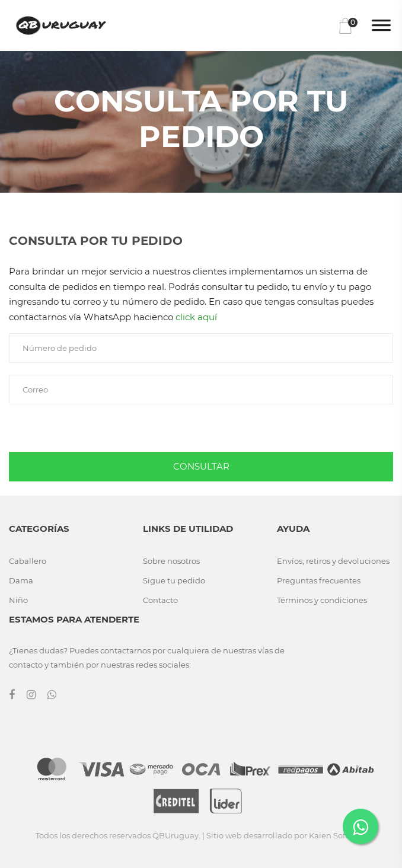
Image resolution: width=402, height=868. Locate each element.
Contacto (160, 600)
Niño (18, 600)
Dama (21, 580)
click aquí (196, 317)
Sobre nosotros (171, 561)
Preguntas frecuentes (319, 580)
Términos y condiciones (322, 600)
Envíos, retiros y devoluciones (333, 561)
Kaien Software (338, 835)
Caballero (28, 561)
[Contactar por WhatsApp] (360, 826)
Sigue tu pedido (174, 580)
